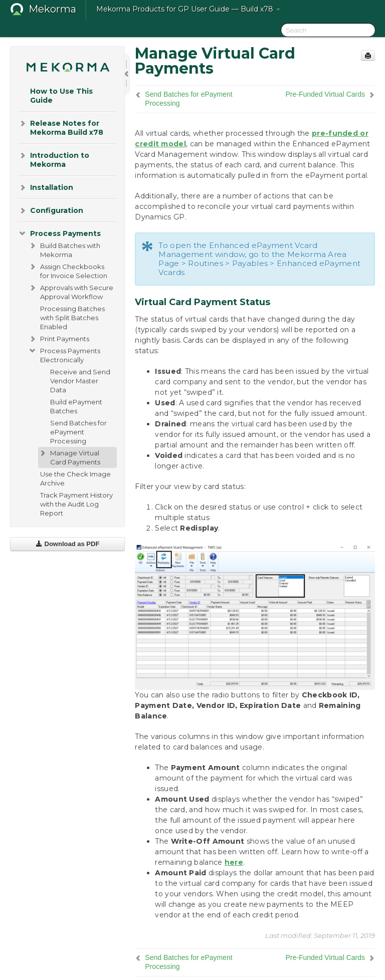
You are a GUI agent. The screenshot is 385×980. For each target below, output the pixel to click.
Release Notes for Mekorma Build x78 (61, 127)
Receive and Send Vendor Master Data (80, 381)
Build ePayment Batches (76, 406)
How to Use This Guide (61, 96)
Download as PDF (67, 544)
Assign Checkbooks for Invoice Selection (68, 270)
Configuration (51, 210)
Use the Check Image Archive (75, 478)
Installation (46, 187)
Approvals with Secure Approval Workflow (71, 291)
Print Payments (59, 339)
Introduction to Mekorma (54, 159)
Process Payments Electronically (64, 354)
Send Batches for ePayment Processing (78, 432)
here (234, 862)
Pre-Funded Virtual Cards (325, 94)
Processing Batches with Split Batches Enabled (72, 318)
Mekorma (52, 9)
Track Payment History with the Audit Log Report (76, 504)
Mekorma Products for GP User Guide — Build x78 (188, 9)
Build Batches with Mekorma (64, 249)
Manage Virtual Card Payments (69, 456)
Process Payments (59, 233)
